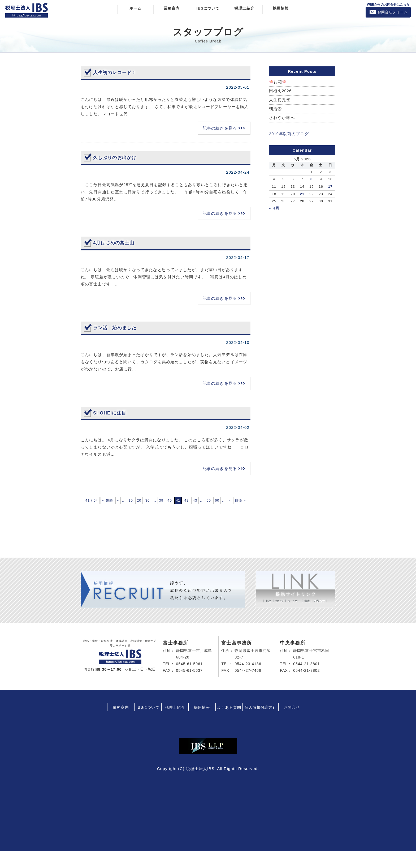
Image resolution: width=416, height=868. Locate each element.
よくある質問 (229, 724)
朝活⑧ (275, 109)
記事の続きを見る (220, 128)
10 (165, 503)
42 (121, 515)
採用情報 (281, 8)
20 (180, 503)
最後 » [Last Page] (221, 515)
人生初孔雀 (280, 100)
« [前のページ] (139, 503)
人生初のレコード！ (116, 72)
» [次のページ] (204, 515)
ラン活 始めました (116, 327)
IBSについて (208, 8)
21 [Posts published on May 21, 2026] (302, 194)
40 (237, 503)
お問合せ (292, 724)
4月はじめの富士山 (115, 242)
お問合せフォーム (393, 12)
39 (222, 503)
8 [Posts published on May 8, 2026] (311, 180)
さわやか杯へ (282, 119)
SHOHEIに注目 (111, 413)
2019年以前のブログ (289, 134)
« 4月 (274, 209)
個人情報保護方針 (261, 724)
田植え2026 (280, 91)
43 (135, 515)
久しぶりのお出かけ (116, 157)
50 (163, 515)
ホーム (135, 8)
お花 (278, 82)
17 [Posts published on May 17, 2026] (330, 187)
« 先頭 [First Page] (122, 503)
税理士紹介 (244, 8)
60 (178, 515)
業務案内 (172, 8)
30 (195, 503)
